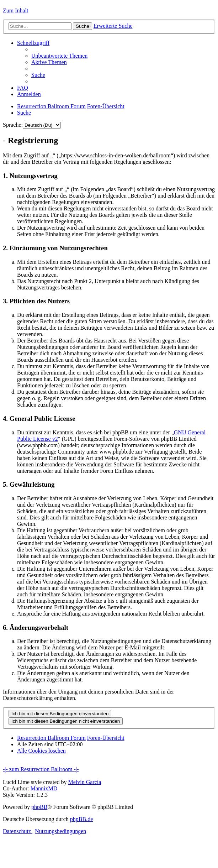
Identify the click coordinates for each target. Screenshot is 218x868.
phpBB (39, 807)
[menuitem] (59, 56)
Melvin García (84, 782)
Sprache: (13, 125)
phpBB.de (81, 819)
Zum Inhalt (16, 11)
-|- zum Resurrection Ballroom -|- (41, 769)
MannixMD (44, 788)
